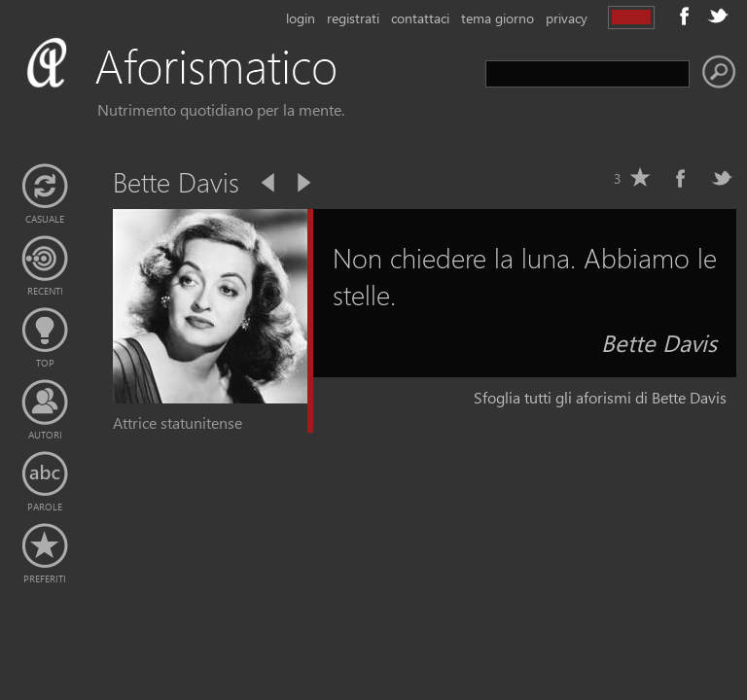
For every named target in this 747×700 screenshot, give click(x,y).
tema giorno (498, 18)
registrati (353, 18)
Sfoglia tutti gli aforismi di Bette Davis (600, 397)
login (301, 18)
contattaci (420, 18)
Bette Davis (659, 342)
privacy (567, 18)
